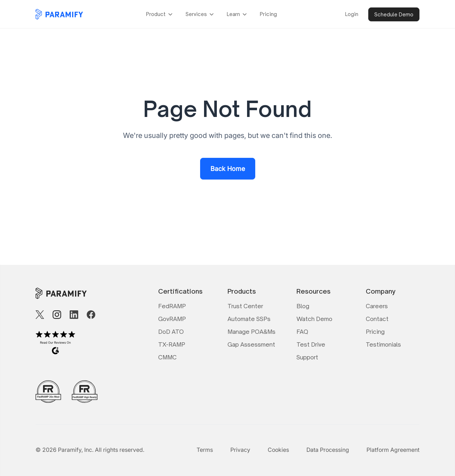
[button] (160, 14)
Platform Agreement (393, 450)
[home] (59, 14)
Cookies (278, 450)
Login (352, 14)
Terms (205, 450)
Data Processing (328, 450)
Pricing (268, 14)
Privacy (240, 450)
